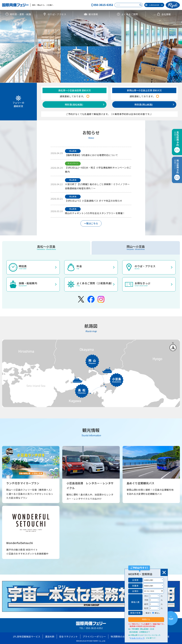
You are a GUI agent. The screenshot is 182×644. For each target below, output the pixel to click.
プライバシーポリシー (94, 636)
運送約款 (50, 636)
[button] (85, 80)
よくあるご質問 (127, 14)
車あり (148, 613)
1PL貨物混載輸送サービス (27, 636)
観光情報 (91, 14)
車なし (157, 613)
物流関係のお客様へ (121, 636)
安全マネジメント (69, 636)
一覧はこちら (91, 223)
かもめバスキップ (137, 638)
